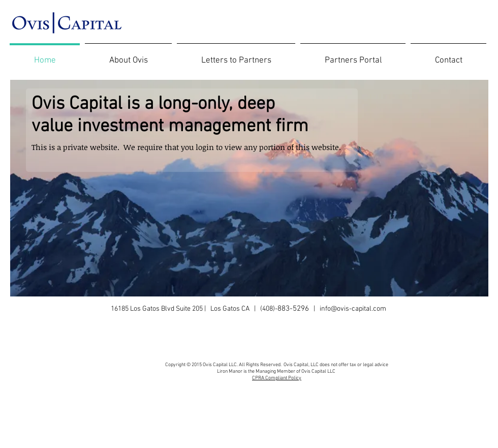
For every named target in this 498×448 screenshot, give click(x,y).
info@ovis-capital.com (353, 309)
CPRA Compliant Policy (277, 378)
